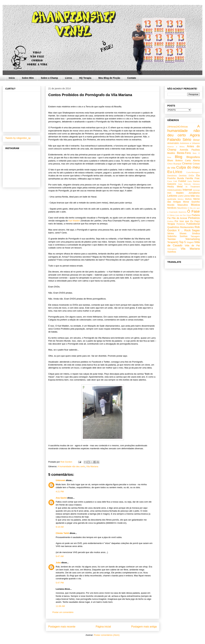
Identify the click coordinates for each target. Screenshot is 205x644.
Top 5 (182, 242)
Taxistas (172, 239)
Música (195, 205)
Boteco (179, 160)
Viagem (190, 242)
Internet (187, 190)
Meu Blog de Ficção (109, 78)
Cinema (187, 164)
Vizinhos (172, 252)
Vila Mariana (92, 466)
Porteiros (181, 224)
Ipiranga (196, 190)
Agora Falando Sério (184, 137)
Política (170, 221)
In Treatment (193, 187)
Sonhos (184, 236)
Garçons (172, 184)
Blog (178, 157)
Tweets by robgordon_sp (18, 138)
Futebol (182, 181)
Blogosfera (193, 157)
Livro (181, 196)
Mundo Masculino (178, 205)
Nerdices (172, 208)
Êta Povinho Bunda (184, 177)
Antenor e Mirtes (176, 147)
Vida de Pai (192, 245)
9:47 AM (60, 556)
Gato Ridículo (184, 184)
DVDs (191, 176)
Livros (69, 78)
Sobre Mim (28, 78)
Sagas (196, 230)
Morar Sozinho (191, 202)
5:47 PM (60, 583)
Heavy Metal (175, 187)
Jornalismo (194, 193)
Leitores (172, 196)
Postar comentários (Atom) (107, 635)
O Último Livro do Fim (177, 215)
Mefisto (188, 199)
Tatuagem (195, 236)
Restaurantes (187, 227)
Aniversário (173, 143)
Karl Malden (74, 221)
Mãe (193, 196)
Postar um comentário (63, 612)
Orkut (189, 215)
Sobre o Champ (49, 78)
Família (189, 178)
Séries (171, 233)
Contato (132, 78)
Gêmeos (196, 184)
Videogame (172, 249)
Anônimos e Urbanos (190, 143)
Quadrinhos (173, 227)
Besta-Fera (184, 153)
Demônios (172, 176)
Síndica (196, 233)
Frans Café (172, 181)
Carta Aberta (192, 160)
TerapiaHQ (173, 242)
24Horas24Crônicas (178, 127)
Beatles (171, 153)
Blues (170, 160)
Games (196, 181)
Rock (187, 230)
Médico (181, 199)
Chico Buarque (174, 164)
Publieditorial (193, 224)
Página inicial (103, 627)
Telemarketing (193, 239)
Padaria (196, 215)
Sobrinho (172, 236)
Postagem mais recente (62, 627)
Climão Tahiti (62, 533)
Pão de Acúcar (179, 218)
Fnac (197, 178)
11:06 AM (60, 606)
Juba (58, 563)
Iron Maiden (175, 193)
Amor (196, 140)
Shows (183, 233)
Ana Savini (61, 498)
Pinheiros (194, 218)
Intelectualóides (175, 190)
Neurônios (182, 208)
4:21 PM (60, 492)
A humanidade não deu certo (71, 466)
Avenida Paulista (190, 150)
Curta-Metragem (193, 172)
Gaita (190, 181)
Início (12, 78)
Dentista (183, 176)
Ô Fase (194, 211)
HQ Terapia (85, 78)
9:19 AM (60, 527)
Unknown (61, 480)
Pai (169, 218)
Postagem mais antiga (144, 627)
